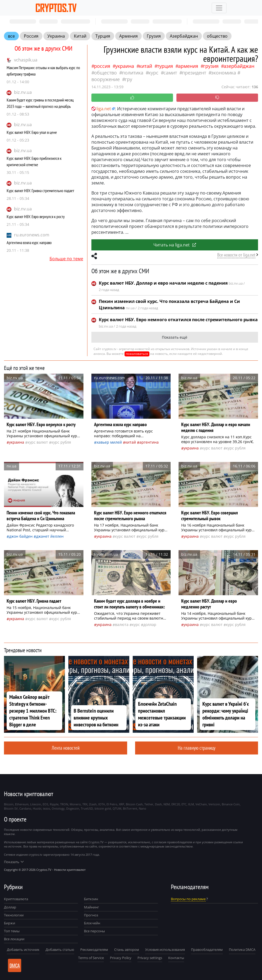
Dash (158, 804)
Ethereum (22, 804)
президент (194, 73)
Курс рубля (61, 442)
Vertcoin (214, 804)
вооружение (106, 79)
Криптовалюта (16, 899)
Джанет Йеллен (50, 536)
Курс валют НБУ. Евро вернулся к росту (36, 217)
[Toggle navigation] (219, 8)
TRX (85, 804)
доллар (150, 624)
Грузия (154, 36)
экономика (224, 73)
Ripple (54, 804)
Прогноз (91, 915)
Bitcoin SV (11, 808)
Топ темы (12, 931)
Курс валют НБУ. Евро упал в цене (32, 132)
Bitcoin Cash (134, 804)
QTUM (117, 808)
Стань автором (127, 950)
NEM (167, 804)
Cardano (25, 808)
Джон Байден (21, 536)
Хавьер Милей (109, 442)
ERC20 (176, 804)
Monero (75, 804)
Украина (56, 36)
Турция (103, 36)
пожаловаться (137, 354)
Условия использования (165, 950)
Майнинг (92, 907)
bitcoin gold (103, 808)
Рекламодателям (94, 950)
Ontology (58, 808)
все (11, 36)
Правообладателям (207, 950)
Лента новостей (66, 748)
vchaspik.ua (26, 60)
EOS (45, 804)
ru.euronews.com (32, 235)
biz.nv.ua (23, 92)
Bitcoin (9, 804)
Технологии (14, 915)
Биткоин (91, 899)
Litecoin (36, 804)
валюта (122, 624)
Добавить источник (23, 950)
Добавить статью (60, 950)
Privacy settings (150, 958)
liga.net (101, 109)
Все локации (14, 939)
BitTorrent (130, 808)
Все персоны (94, 931)
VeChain (201, 804)
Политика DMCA (242, 950)
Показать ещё (175, 337)
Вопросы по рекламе (188, 899)
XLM (191, 804)
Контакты (176, 958)
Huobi (37, 808)
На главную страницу (197, 748)
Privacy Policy (121, 958)
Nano (143, 808)
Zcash (93, 804)
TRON (64, 804)
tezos (46, 808)
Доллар (10, 907)
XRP (122, 804)
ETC (184, 804)
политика (133, 73)
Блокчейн (92, 923)
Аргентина (149, 442)
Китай (80, 36)
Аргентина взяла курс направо (29, 242)
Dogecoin (73, 808)
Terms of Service (91, 958)
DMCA (15, 965)
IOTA (102, 804)
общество (217, 36)
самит (170, 73)
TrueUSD (87, 808)
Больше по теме (66, 259)
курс (153, 73)
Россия (31, 36)
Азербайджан (184, 36)
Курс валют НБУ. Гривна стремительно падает (40, 191)
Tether (149, 804)
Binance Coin (231, 804)
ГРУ (128, 79)
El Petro (112, 804)
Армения (128, 36)
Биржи (10, 923)
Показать (14, 862)
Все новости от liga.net (236, 255)
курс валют (38, 442)
